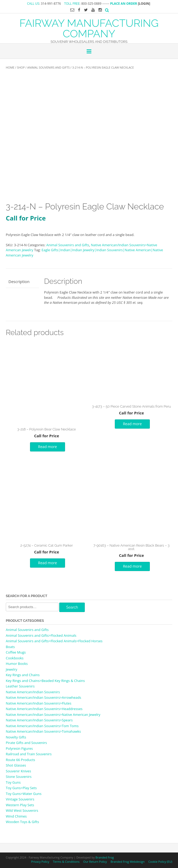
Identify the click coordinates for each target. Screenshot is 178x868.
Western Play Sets (20, 805)
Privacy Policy (40, 862)
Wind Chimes (16, 816)
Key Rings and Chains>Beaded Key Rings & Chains (45, 681)
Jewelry (11, 669)
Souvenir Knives (18, 771)
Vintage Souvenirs (20, 799)
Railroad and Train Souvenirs (29, 754)
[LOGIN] (144, 4)
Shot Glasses (16, 765)
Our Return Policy (95, 862)
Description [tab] (19, 281)
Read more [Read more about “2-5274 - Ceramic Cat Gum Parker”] (48, 563)
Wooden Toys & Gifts (22, 822)
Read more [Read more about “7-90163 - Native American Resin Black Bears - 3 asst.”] (132, 566)
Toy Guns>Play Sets (21, 788)
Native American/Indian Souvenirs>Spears (39, 720)
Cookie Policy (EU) (160, 862)
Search (72, 607)
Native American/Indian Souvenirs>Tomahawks (43, 731)
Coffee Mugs (16, 652)
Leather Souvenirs (20, 686)
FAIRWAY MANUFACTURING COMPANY (89, 28)
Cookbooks (15, 658)
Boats (10, 647)
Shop (21, 67)
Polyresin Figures (19, 748)
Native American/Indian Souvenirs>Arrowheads (43, 697)
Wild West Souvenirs (22, 810)
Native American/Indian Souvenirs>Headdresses (44, 709)
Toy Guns (13, 782)
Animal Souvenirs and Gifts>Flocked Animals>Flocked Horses (54, 641)
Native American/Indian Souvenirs (33, 692)
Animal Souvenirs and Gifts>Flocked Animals (41, 635)
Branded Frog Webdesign (128, 862)
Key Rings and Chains (23, 675)
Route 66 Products (20, 760)
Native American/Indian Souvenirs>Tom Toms (42, 726)
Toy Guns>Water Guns (24, 794)
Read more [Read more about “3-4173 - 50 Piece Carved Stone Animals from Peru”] (132, 424)
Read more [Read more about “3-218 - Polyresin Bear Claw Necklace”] (48, 447)
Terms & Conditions (66, 862)
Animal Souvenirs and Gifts (49, 67)
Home (10, 67)
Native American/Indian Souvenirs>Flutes (39, 703)
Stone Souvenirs (19, 777)
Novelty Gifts (16, 737)
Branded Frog (105, 857)
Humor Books (17, 664)
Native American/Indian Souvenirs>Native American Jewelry (53, 715)
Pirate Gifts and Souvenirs (26, 743)
